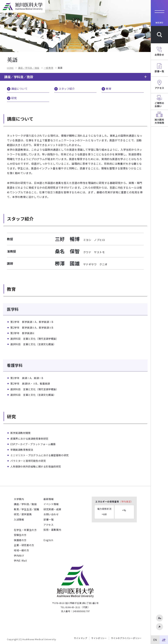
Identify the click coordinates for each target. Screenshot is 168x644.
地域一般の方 (21, 550)
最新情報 (49, 499)
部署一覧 (49, 519)
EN (155, 640)
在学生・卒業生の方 (25, 530)
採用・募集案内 (52, 530)
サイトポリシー (99, 638)
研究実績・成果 (52, 509)
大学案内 (19, 499)
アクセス (48, 525)
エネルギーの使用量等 (114, 502)
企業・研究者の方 (24, 545)
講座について (19, 89)
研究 (14, 98)
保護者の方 (20, 540)
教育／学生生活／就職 (27, 509)
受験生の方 (20, 535)
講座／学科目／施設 (19, 77)
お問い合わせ (51, 514)
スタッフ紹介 (67, 89)
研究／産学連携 (23, 514)
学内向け (19, 555)
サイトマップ (81, 638)
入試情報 (19, 519)
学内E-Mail (20, 561)
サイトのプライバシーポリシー (126, 638)
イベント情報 (51, 504)
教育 (109, 89)
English (48, 540)
